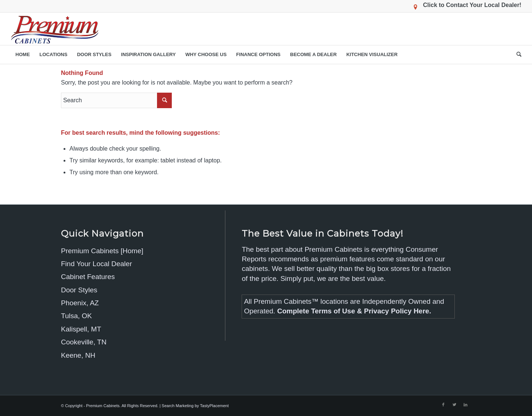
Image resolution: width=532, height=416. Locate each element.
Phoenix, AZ (80, 303)
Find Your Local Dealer (96, 264)
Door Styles (79, 290)
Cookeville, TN (84, 342)
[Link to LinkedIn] (465, 405)
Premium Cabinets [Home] (102, 251)
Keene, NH (78, 355)
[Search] (516, 55)
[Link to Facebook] (443, 405)
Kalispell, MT (81, 329)
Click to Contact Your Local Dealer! (472, 5)
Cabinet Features (88, 277)
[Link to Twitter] (454, 405)
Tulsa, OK (76, 316)
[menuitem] (23, 55)
